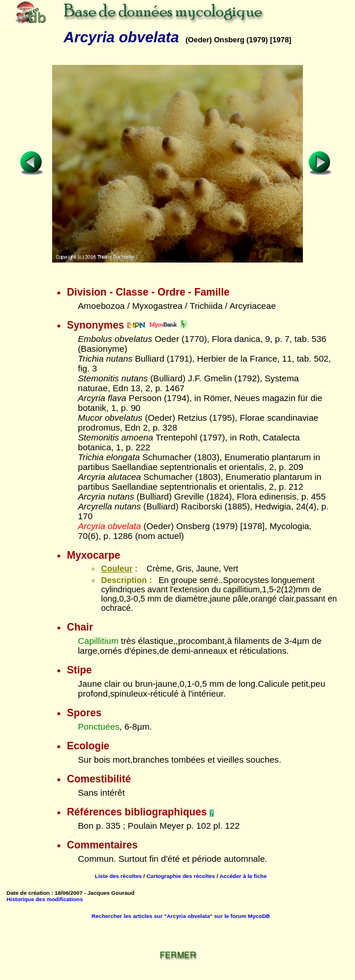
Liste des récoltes (118, 876)
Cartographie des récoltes (181, 876)
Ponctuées (98, 726)
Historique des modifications (45, 899)
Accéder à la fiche (243, 876)
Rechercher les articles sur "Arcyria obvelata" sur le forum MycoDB (181, 916)
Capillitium (98, 641)
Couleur (116, 569)
